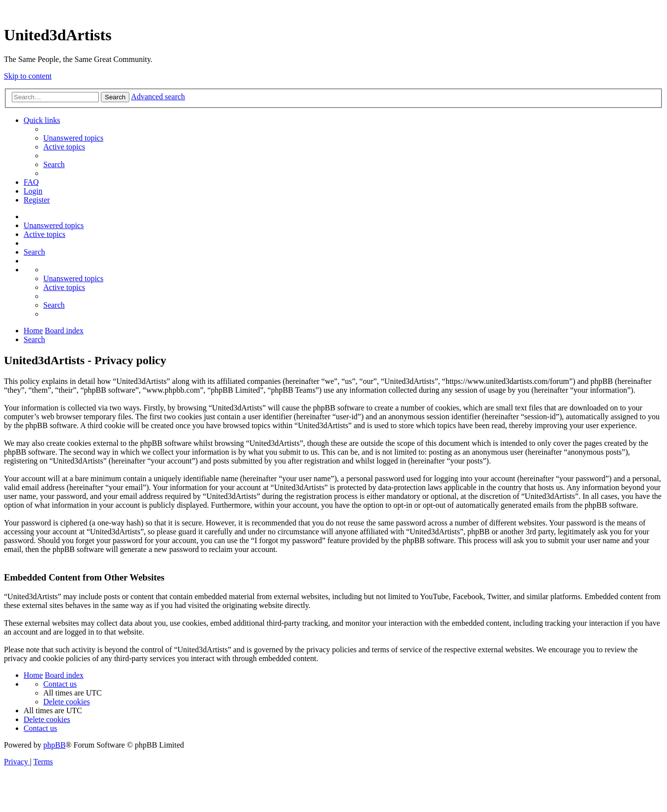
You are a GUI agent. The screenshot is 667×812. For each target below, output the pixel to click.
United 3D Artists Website (333, 10)
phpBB (54, 745)
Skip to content (28, 76)
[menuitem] (73, 138)
